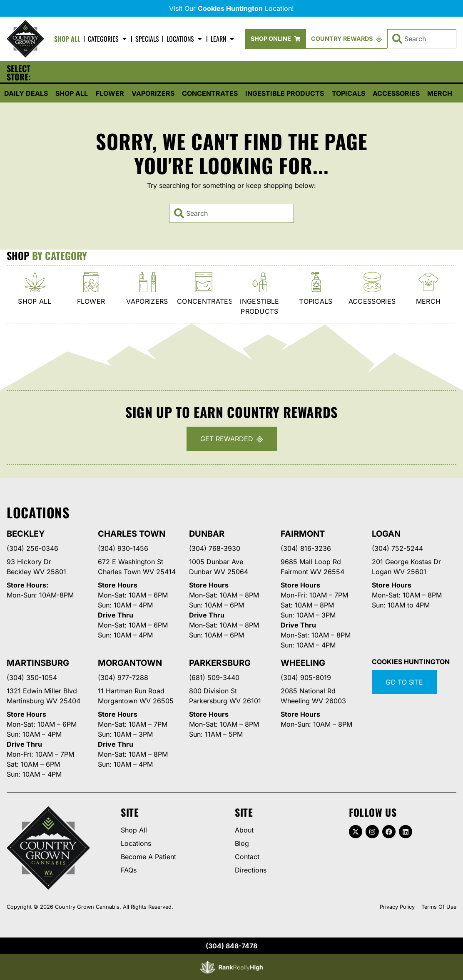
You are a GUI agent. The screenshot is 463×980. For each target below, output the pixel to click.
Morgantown (130, 663)
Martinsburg (38, 663)
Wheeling (303, 663)
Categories (108, 39)
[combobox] (422, 39)
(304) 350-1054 (32, 677)
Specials (147, 39)
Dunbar (207, 534)
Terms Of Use (439, 907)
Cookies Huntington (411, 662)
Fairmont (303, 534)
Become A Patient (148, 857)
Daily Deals (26, 93)
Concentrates (210, 93)
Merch (440, 93)
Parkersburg (220, 663)
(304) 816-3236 (306, 548)
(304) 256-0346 (32, 548)
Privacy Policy (397, 907)
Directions (251, 870)
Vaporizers (153, 93)
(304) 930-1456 (123, 548)
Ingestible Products (285, 93)
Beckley (26, 534)
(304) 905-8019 (306, 677)
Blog (242, 843)
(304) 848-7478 (231, 946)
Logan (386, 534)
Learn (223, 39)
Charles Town (132, 534)
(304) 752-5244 (397, 548)
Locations (185, 39)
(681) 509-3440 (214, 677)
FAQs (129, 870)
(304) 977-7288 (123, 677)
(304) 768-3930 (215, 548)
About (244, 830)
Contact (247, 857)
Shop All (67, 39)
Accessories (396, 93)
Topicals (348, 93)
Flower (110, 93)
